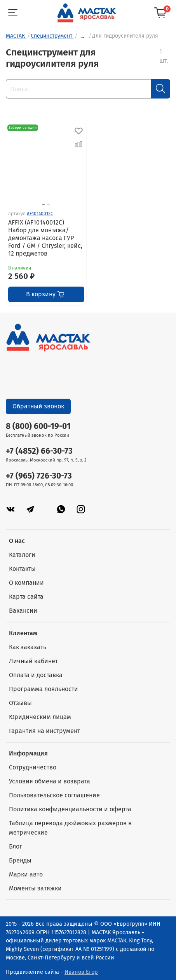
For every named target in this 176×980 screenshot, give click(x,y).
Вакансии (23, 611)
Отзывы (20, 703)
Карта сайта (26, 597)
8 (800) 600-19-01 (38, 426)
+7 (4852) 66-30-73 (39, 451)
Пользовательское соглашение (54, 795)
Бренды (20, 860)
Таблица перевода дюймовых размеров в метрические (70, 828)
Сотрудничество (33, 767)
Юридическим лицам (40, 717)
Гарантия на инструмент (44, 731)
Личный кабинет (33, 661)
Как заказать (28, 647)
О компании (26, 583)
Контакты (22, 569)
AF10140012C (40, 214)
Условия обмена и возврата (50, 781)
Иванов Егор (81, 972)
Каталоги (22, 555)
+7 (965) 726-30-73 (39, 476)
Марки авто (26, 874)
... (82, 36)
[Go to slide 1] (44, 204)
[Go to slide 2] (49, 204)
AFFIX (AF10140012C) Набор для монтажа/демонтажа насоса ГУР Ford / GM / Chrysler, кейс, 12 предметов (45, 238)
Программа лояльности (44, 689)
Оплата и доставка (36, 675)
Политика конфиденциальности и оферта (70, 809)
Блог (16, 846)
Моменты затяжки (35, 888)
